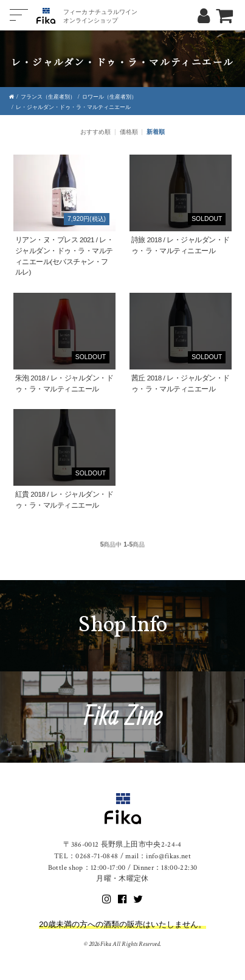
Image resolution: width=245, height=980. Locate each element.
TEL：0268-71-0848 (86, 856)
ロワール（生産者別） (109, 97)
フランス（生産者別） (48, 97)
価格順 (129, 132)
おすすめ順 (95, 132)
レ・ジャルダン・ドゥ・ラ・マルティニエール (73, 107)
